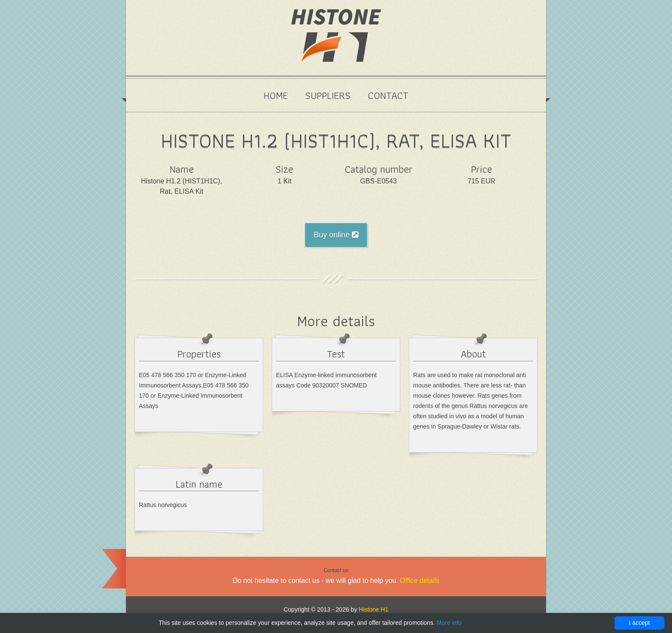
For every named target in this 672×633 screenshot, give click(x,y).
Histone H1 (373, 609)
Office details (420, 580)
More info (449, 623)
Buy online (336, 235)
